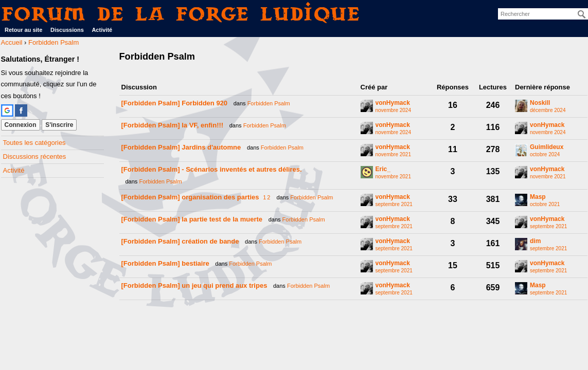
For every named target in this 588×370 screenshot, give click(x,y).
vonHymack (393, 103)
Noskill (540, 103)
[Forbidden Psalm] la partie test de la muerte (192, 219)
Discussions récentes (35, 156)
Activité (102, 30)
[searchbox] (543, 14)
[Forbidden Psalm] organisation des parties (190, 197)
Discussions (67, 30)
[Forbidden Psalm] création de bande (180, 241)
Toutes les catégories (34, 143)
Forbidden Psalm (269, 103)
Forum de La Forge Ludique (181, 14)
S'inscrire (59, 125)
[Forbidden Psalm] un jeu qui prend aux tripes (194, 285)
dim (535, 241)
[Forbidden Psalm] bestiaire (165, 263)
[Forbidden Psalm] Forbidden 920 (175, 103)
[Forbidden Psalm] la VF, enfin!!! (173, 125)
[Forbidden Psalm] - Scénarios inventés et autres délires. (212, 169)
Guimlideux (547, 147)
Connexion (21, 125)
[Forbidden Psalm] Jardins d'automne (181, 147)
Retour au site (23, 30)
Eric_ (383, 169)
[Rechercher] (582, 14)
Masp (538, 197)
